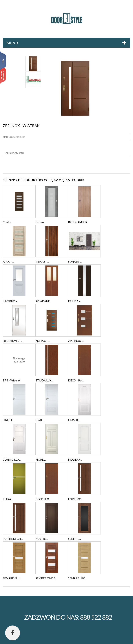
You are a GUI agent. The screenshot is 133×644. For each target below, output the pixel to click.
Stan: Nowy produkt (14, 137)
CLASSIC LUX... (12, 460)
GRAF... (40, 420)
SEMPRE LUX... (77, 578)
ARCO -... (8, 262)
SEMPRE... (74, 539)
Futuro (40, 222)
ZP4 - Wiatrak (11, 380)
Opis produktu (15, 153)
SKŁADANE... (43, 301)
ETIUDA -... (75, 301)
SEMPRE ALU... (12, 578)
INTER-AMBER (78, 222)
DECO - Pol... (76, 380)
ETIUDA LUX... (44, 380)
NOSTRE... (42, 539)
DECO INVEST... (13, 341)
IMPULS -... (42, 262)
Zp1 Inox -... (42, 341)
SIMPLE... (9, 420)
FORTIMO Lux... (13, 539)
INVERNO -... (11, 301)
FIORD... (41, 460)
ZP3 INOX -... (76, 341)
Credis (7, 222)
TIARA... (8, 499)
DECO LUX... (43, 499)
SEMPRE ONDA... (46, 578)
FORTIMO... (75, 499)
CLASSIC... (74, 420)
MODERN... (75, 460)
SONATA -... (75, 262)
